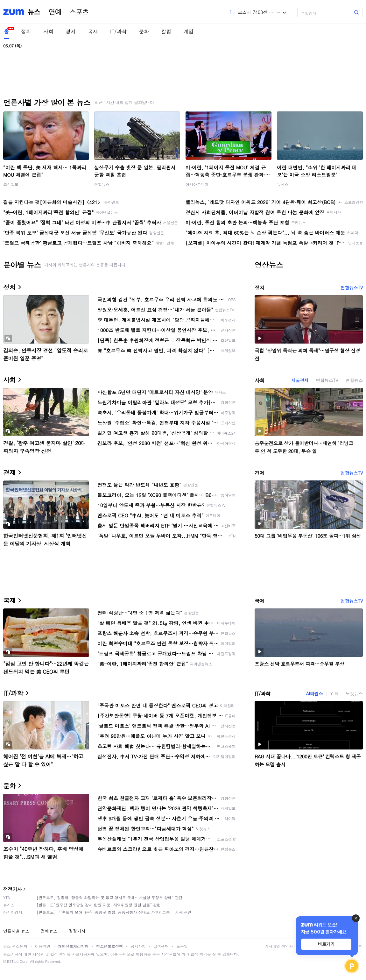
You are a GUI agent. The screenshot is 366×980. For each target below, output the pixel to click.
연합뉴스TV (352, 288)
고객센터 (161, 946)
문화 (144, 31)
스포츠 (79, 12)
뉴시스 (283, 184)
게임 (188, 31)
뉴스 (34, 12)
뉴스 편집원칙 (15, 946)
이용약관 (43, 946)
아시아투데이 (197, 184)
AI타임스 (314, 693)
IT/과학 (118, 31)
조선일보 (11, 184)
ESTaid (13, 961)
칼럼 (166, 31)
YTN (334, 693)
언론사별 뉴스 (16, 931)
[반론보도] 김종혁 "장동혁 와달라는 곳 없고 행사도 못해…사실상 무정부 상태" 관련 (109, 897)
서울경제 (300, 380)
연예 (55, 12)
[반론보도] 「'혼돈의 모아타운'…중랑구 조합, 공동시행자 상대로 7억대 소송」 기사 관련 (114, 912)
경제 (71, 31)
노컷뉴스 (354, 693)
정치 (26, 31)
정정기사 (12, 889)
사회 (48, 31)
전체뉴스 (49, 931)
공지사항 (138, 946)
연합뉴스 (102, 184)
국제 (93, 31)
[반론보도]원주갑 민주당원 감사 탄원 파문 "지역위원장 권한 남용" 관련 (99, 905)
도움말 (182, 946)
